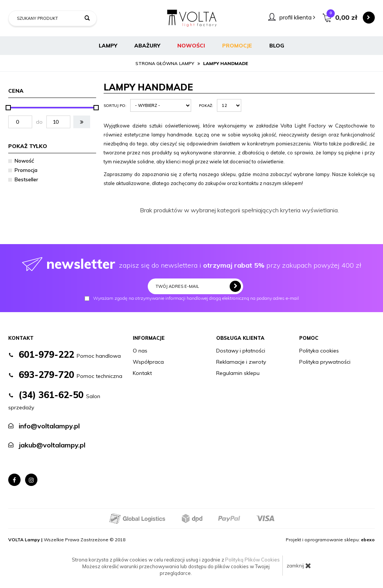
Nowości (191, 46)
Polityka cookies (319, 351)
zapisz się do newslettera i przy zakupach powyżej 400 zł (192, 264)
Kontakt (142, 373)
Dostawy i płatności (241, 351)
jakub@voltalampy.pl (52, 445)
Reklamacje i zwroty (241, 362)
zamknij (299, 566)
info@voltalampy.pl (49, 426)
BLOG (277, 46)
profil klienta (297, 17)
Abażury (147, 46)
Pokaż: (206, 106)
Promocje (237, 46)
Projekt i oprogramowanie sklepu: (330, 540)
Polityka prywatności (325, 362)
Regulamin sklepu (238, 373)
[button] (82, 122)
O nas (140, 351)
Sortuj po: (115, 106)
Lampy (108, 46)
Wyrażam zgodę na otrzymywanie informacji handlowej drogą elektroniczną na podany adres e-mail (192, 298)
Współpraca (148, 362)
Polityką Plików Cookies (252, 560)
